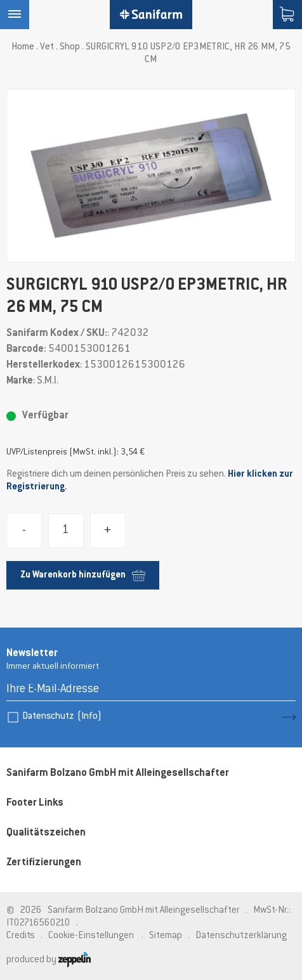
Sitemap (166, 936)
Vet (47, 47)
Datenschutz (62, 717)
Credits (21, 936)
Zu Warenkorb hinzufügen (83, 575)
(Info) (89, 717)
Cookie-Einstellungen (91, 936)
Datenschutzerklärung (241, 936)
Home (23, 47)
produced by (49, 960)
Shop (70, 47)
